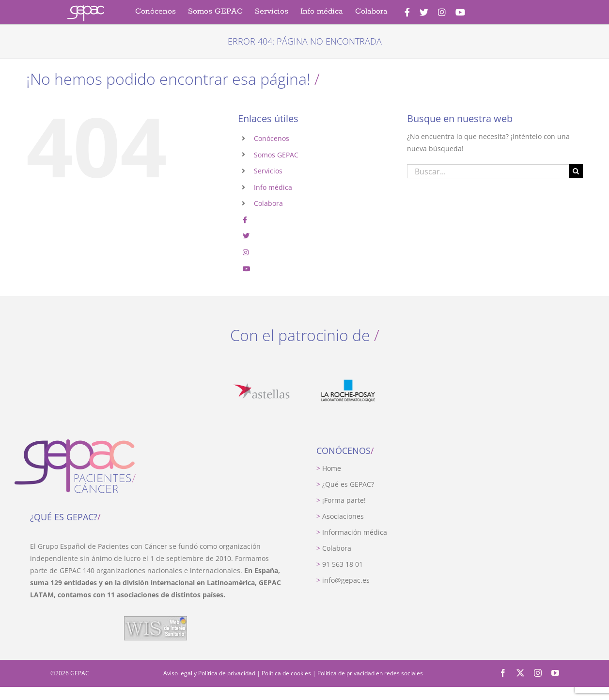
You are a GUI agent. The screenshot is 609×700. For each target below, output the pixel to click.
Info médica (273, 187)
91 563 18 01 (340, 564)
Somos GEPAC (276, 155)
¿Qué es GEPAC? (345, 484)
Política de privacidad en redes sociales (370, 673)
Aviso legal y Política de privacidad (209, 673)
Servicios (268, 171)
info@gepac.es (343, 580)
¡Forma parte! (341, 500)
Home (329, 468)
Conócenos (272, 138)
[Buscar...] (488, 171)
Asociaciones (340, 516)
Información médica (352, 532)
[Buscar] (576, 171)
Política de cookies (286, 673)
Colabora (268, 203)
